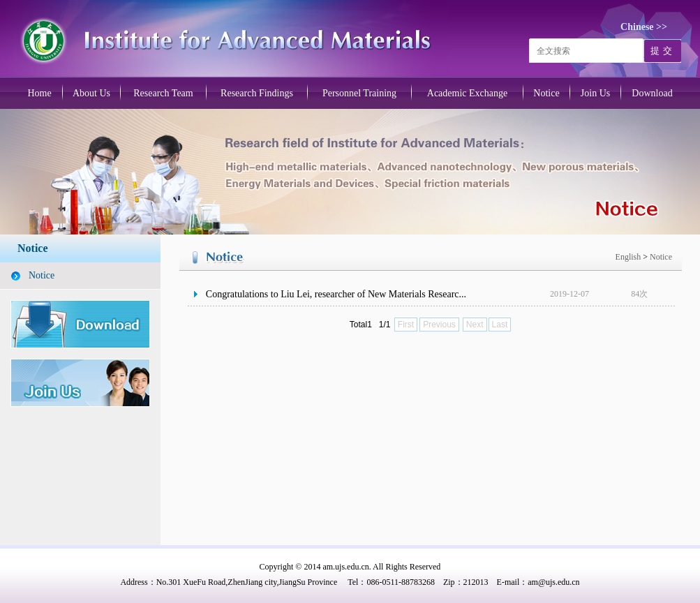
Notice (546, 93)
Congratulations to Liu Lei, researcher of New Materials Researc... (336, 294)
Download (652, 93)
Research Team (163, 93)
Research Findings (257, 93)
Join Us (595, 93)
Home (39, 93)
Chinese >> (644, 27)
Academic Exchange (467, 93)
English (630, 257)
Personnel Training (359, 93)
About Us (91, 93)
